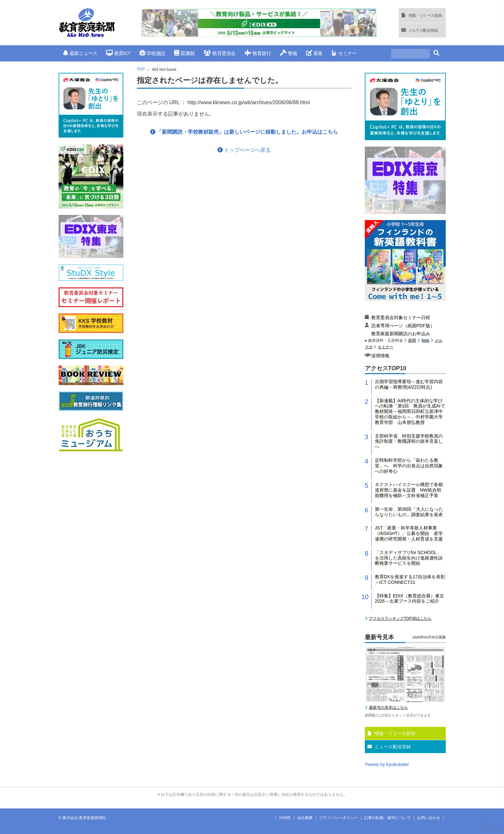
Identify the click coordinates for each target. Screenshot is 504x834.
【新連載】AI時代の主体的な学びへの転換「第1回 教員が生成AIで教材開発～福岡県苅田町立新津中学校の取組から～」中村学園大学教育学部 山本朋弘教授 (410, 411)
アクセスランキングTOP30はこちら (400, 618)
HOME (285, 818)
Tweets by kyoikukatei (387, 764)
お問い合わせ (429, 818)
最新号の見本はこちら (388, 707)
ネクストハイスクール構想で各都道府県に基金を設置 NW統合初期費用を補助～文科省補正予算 (409, 490)
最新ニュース (80, 53)
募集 (314, 53)
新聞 (412, 340)
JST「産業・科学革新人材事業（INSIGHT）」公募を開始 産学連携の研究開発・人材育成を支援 (409, 533)
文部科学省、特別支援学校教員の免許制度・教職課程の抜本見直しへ (409, 441)
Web (425, 340)
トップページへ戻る (244, 150)
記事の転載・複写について (387, 818)
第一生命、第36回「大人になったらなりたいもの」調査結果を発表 (409, 512)
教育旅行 (258, 53)
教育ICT (118, 53)
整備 (289, 53)
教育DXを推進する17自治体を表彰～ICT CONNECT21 (410, 579)
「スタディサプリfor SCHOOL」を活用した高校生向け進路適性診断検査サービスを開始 (409, 558)
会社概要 (305, 818)
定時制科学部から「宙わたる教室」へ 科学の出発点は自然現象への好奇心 (409, 466)
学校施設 (152, 53)
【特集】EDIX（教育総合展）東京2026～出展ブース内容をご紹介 (410, 599)
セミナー (344, 53)
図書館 (184, 53)
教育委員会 (220, 53)
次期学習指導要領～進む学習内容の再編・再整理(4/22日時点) (409, 384)
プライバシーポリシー (339, 818)
